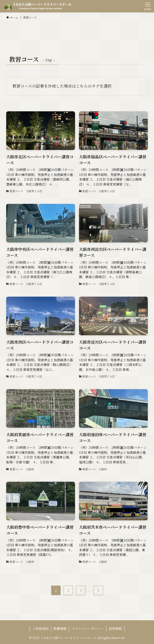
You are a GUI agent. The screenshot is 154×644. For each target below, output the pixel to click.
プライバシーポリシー (88, 629)
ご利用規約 (40, 629)
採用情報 (115, 629)
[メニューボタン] (148, 6)
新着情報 (60, 629)
